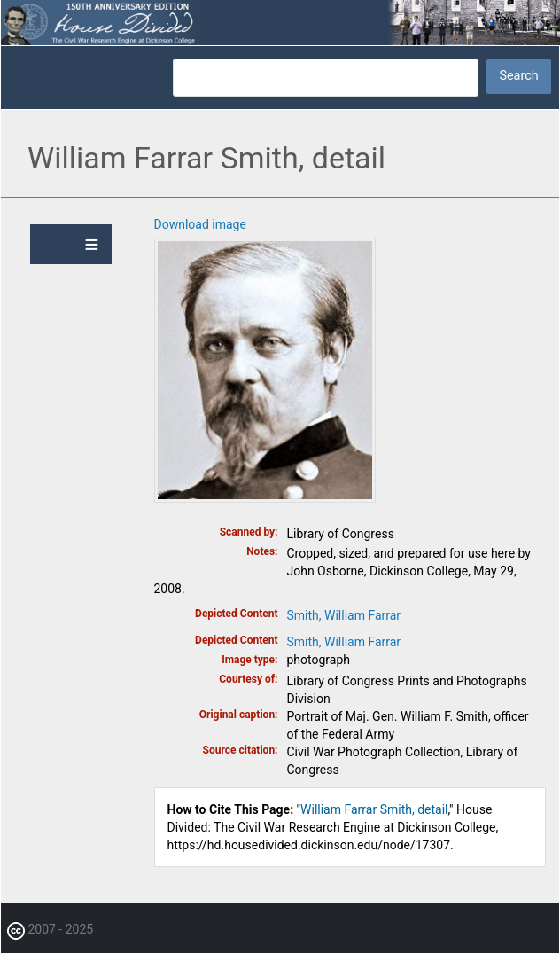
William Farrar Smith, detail (374, 809)
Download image (200, 224)
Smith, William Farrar (344, 615)
